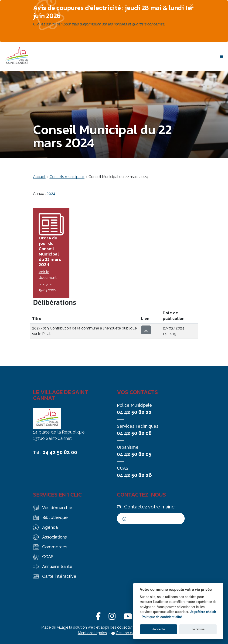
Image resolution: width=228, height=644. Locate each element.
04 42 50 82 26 (134, 475)
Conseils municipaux (67, 177)
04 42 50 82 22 (134, 412)
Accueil (39, 177)
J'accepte (159, 629)
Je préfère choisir (203, 612)
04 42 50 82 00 (60, 452)
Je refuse (198, 629)
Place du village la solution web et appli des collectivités (90, 627)
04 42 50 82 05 (134, 454)
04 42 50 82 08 (134, 433)
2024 (51, 194)
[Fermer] (191, 6)
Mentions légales (92, 633)
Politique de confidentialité (162, 617)
